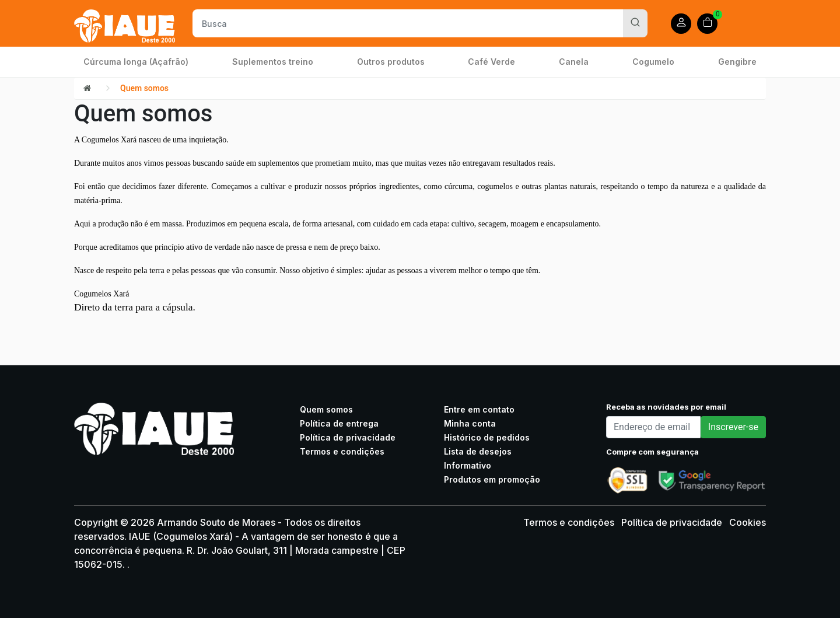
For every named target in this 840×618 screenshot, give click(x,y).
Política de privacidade (348, 437)
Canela (574, 62)
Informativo (468, 465)
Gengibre (737, 62)
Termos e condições (342, 451)
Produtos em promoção (492, 479)
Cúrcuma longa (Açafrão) (136, 62)
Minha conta (470, 423)
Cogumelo (653, 62)
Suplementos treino (273, 62)
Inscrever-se (733, 427)
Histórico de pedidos (487, 437)
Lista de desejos (478, 451)
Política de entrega (339, 423)
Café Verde (491, 62)
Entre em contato (479, 409)
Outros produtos (391, 62)
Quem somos (144, 88)
